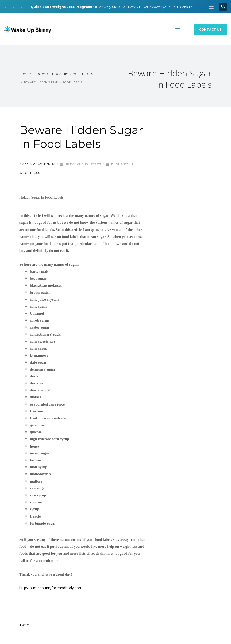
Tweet (25, 625)
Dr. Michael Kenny (40, 164)
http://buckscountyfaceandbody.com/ (51, 588)
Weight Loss (30, 173)
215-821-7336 (147, 7)
